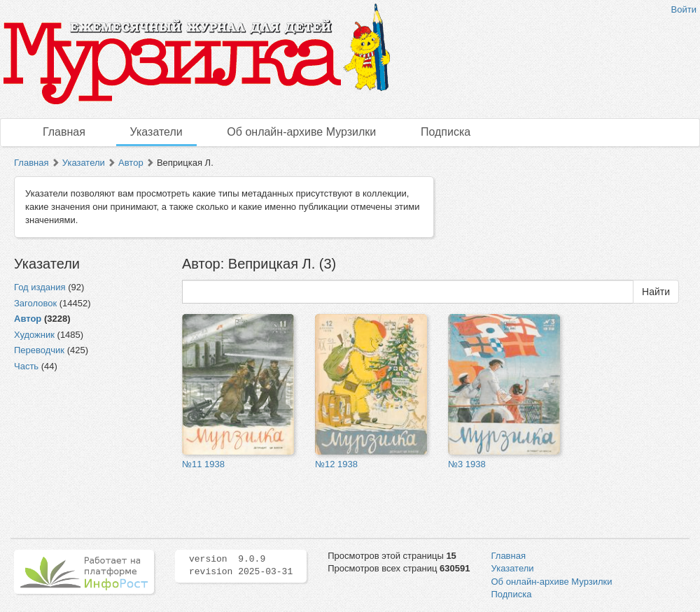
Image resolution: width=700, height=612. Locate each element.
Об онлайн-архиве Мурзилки (301, 132)
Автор (131, 163)
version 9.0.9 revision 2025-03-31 (241, 566)
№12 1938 (336, 464)
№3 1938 (467, 464)
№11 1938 (203, 464)
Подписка (446, 132)
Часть (26, 366)
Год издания (40, 287)
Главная (64, 132)
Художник (34, 335)
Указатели (156, 132)
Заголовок (35, 303)
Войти (684, 9)
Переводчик (39, 350)
